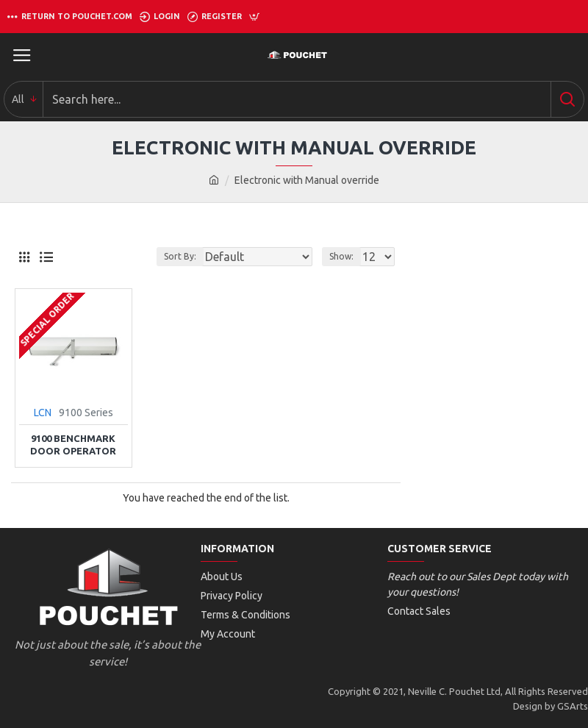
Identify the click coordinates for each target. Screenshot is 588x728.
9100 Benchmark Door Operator (73, 445)
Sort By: (180, 256)
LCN (43, 413)
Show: (341, 256)
